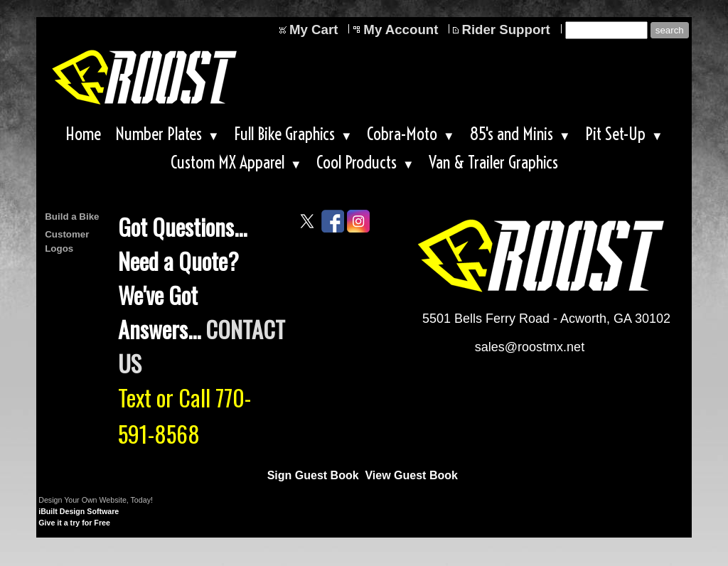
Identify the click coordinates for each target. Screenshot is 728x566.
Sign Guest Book (313, 475)
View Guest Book (411, 475)
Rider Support (505, 30)
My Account (401, 30)
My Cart (314, 30)
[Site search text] (606, 30)
